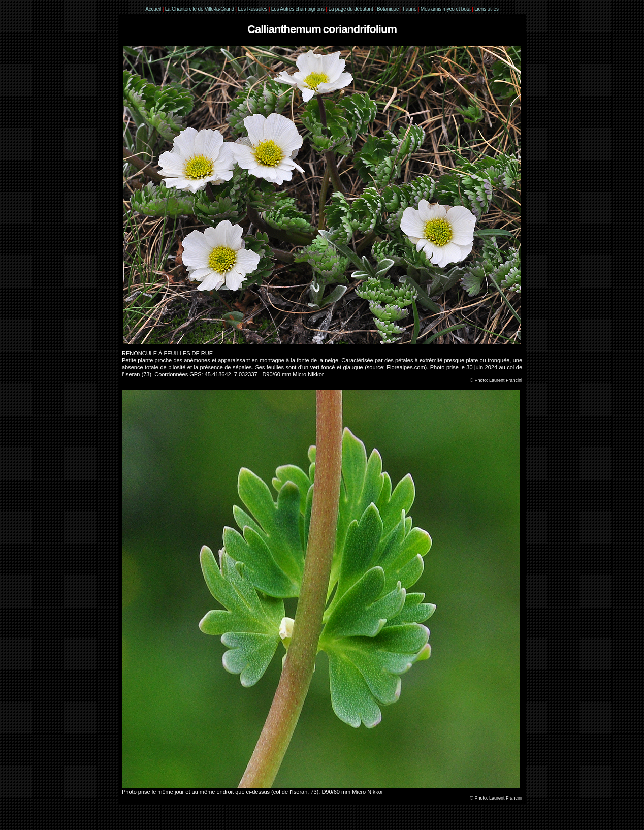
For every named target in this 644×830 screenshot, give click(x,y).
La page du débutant (351, 9)
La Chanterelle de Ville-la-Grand (200, 9)
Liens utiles (487, 9)
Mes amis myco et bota (446, 9)
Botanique (388, 9)
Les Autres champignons (298, 9)
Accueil (153, 9)
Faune (410, 9)
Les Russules (253, 9)
